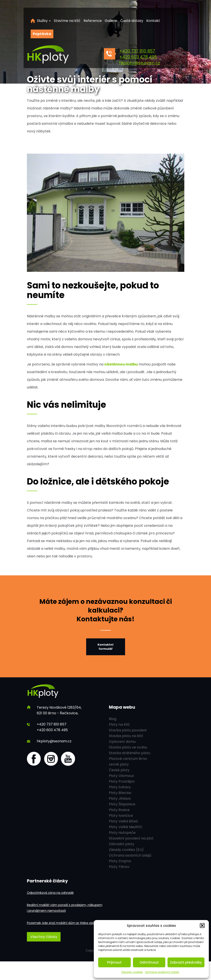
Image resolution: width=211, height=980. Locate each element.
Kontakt (153, 21)
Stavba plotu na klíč (126, 736)
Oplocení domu (122, 742)
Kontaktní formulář (105, 647)
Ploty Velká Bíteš (123, 821)
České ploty (119, 770)
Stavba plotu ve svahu (128, 747)
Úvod (33, 21)
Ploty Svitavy (120, 787)
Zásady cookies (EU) (126, 850)
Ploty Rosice (119, 810)
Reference (93, 21)
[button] (202, 926)
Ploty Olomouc (122, 776)
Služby (44, 21)
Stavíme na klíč (67, 21)
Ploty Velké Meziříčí (126, 827)
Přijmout (114, 962)
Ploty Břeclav (120, 793)
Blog (113, 719)
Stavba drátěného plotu (130, 753)
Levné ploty (119, 764)
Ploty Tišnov (119, 867)
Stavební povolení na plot (131, 838)
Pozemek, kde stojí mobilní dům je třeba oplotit (63, 923)
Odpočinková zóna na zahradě (50, 893)
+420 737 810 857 (137, 51)
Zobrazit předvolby (186, 962)
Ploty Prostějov (122, 781)
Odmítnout (149, 962)
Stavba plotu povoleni (128, 730)
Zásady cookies (132, 972)
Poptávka (42, 34)
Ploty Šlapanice (122, 804)
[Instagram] (51, 759)
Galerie (111, 21)
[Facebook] (34, 759)
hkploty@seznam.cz (140, 63)
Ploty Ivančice (121, 816)
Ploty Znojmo (120, 861)
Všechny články (44, 937)
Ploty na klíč (119, 724)
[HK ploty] (58, 55)
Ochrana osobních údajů (162, 972)
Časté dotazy (132, 21)
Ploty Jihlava (120, 798)
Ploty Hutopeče (122, 833)
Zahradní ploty (122, 844)
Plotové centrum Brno (128, 759)
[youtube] (68, 759)
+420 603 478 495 (138, 57)
